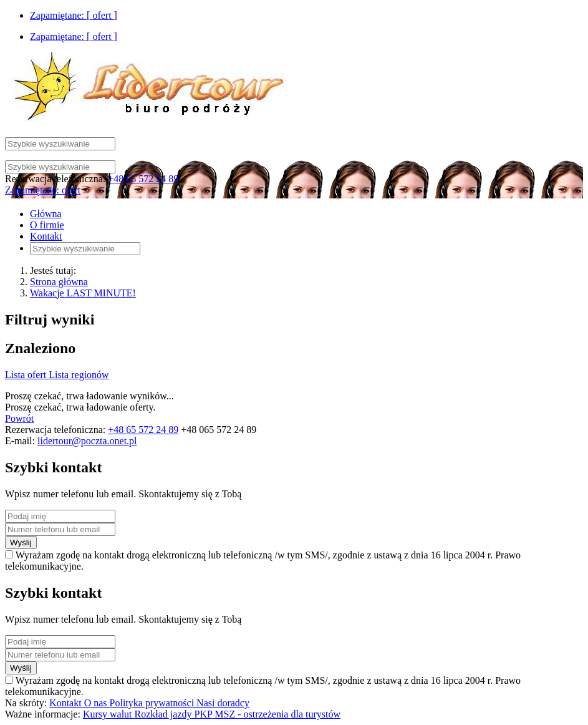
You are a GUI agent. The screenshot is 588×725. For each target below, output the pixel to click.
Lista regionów (79, 375)
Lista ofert (27, 375)
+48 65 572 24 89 (143, 179)
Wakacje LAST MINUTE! (83, 293)
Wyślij (21, 543)
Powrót (19, 418)
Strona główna (59, 282)
